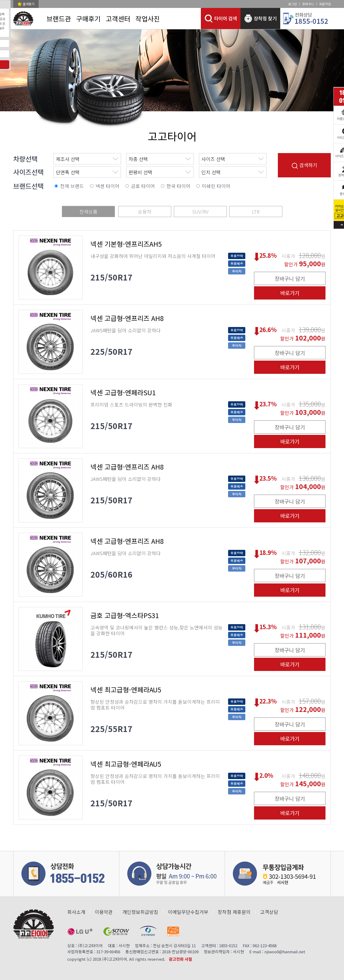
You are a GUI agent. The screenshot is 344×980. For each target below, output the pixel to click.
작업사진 (148, 19)
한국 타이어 (178, 186)
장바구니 (308, 4)
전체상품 (88, 211)
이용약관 (104, 912)
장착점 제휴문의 (234, 912)
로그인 (293, 4)
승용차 (145, 211)
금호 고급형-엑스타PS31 (125, 615)
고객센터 (118, 19)
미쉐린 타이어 (216, 186)
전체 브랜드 (72, 186)
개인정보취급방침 (140, 912)
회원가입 (325, 4)
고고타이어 (172, 136)
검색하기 (304, 165)
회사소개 (76, 912)
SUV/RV (200, 211)
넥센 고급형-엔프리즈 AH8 (127, 318)
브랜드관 (59, 19)
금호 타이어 (143, 186)
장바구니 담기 (290, 279)
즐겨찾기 (29, 4)
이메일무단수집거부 (188, 912)
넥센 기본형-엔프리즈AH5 (126, 244)
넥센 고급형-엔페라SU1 (123, 392)
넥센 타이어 (107, 186)
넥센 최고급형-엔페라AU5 (126, 690)
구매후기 (88, 19)
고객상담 (269, 912)
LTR (256, 211)
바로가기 (290, 293)
